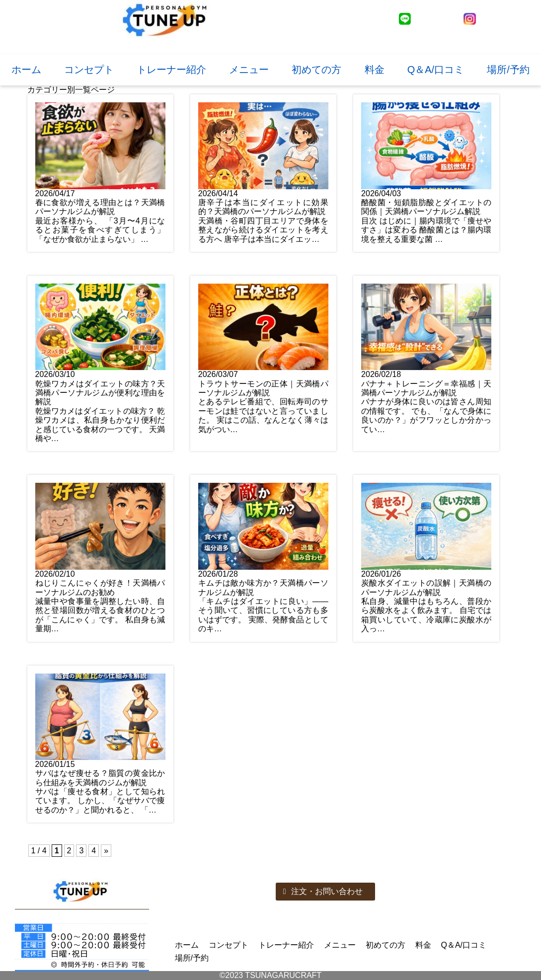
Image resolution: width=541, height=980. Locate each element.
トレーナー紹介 (171, 70)
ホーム (26, 70)
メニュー (249, 70)
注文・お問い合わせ (323, 891)
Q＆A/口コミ (436, 70)
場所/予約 (508, 70)
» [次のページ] (106, 851)
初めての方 (316, 70)
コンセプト (89, 70)
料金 (375, 70)
